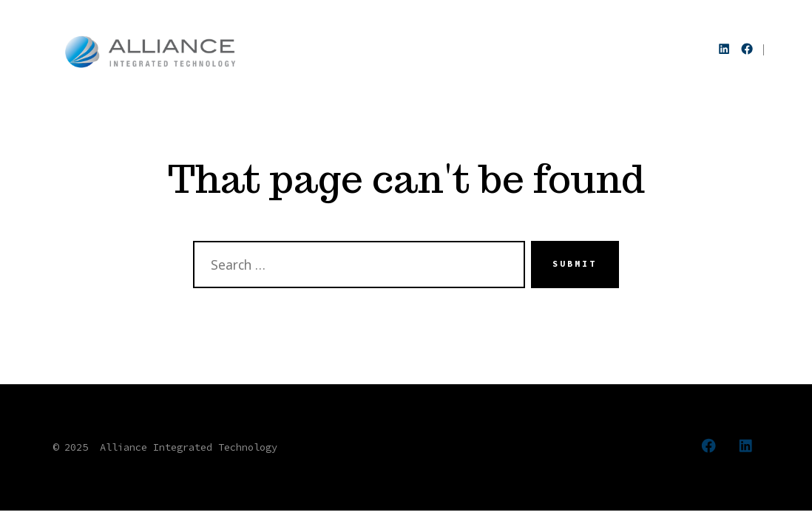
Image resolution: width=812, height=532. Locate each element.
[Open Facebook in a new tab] (747, 49)
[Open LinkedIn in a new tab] (724, 49)
